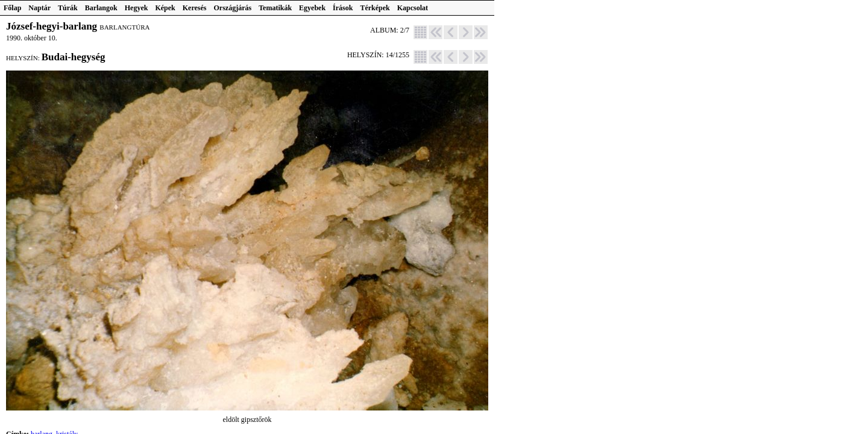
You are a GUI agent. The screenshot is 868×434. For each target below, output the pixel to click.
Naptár (39, 8)
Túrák (68, 8)
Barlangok (101, 8)
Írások (343, 8)
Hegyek (137, 8)
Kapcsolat (413, 8)
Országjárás (233, 8)
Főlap (12, 8)
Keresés (195, 8)
